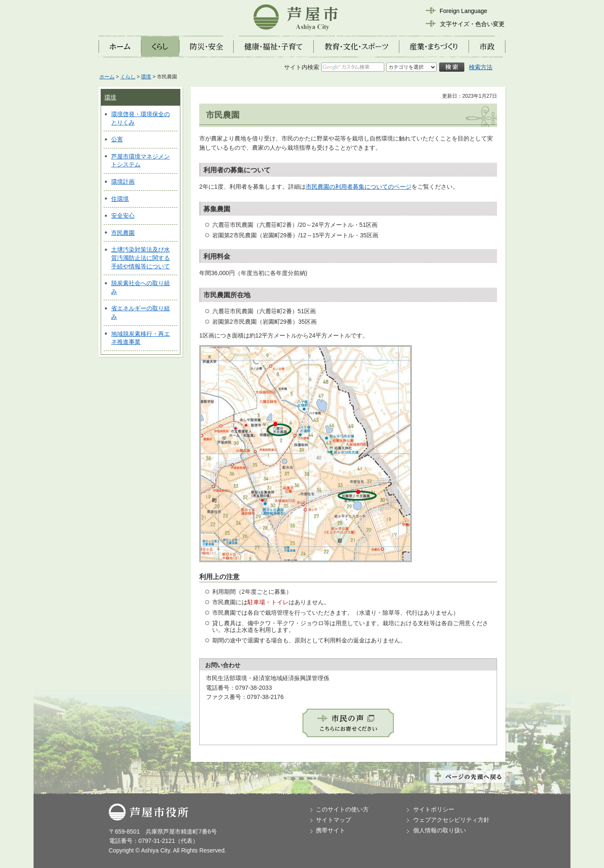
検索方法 (481, 67)
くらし (128, 77)
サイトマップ (333, 820)
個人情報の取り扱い (440, 830)
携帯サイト (331, 830)
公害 (117, 139)
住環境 (120, 199)
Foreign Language (463, 11)
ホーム (107, 77)
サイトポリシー (434, 809)
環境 (146, 77)
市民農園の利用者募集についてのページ (359, 187)
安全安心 (123, 216)
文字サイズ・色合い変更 (472, 24)
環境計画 (123, 182)
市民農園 (123, 233)
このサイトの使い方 (342, 809)
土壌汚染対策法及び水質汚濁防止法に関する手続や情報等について (141, 258)
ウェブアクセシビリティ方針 (451, 820)
